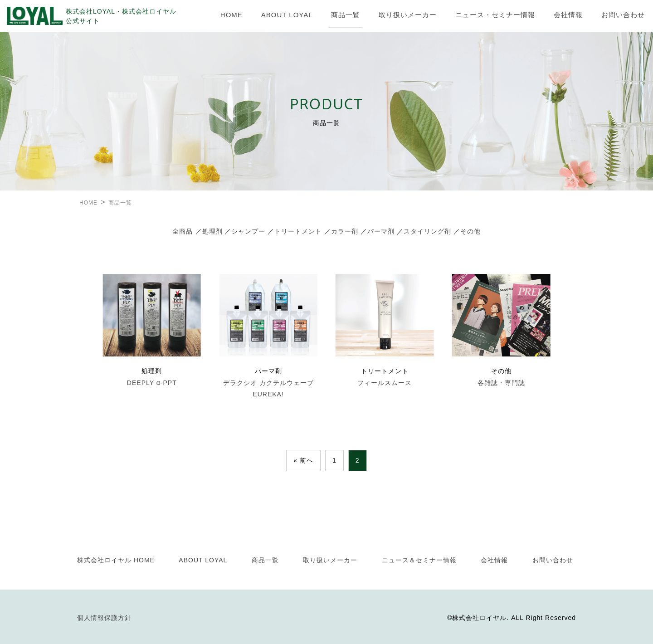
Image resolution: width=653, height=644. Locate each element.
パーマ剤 (381, 231)
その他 (470, 231)
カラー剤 (345, 231)
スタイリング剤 (427, 231)
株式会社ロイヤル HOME (116, 560)
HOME (231, 15)
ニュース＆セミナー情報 (419, 560)
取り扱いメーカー (408, 15)
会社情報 (568, 15)
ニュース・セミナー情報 (495, 15)
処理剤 (212, 231)
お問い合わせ (623, 15)
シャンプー (248, 231)
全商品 (183, 231)
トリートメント (298, 231)
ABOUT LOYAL (287, 15)
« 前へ (303, 460)
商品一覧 (346, 15)
